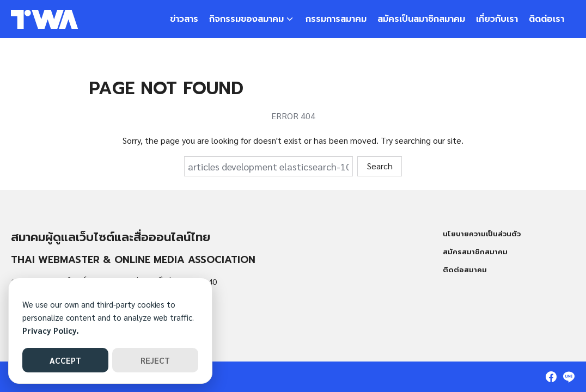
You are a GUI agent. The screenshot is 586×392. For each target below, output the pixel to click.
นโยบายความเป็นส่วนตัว (482, 234)
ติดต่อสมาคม (465, 270)
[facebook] (551, 377)
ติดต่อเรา (547, 19)
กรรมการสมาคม (336, 19)
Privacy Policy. (51, 330)
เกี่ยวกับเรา (497, 19)
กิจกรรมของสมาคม (246, 19)
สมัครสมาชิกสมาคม (475, 252)
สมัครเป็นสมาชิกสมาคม (421, 19)
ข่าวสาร (184, 19)
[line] (569, 377)
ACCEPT (65, 360)
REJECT (155, 360)
